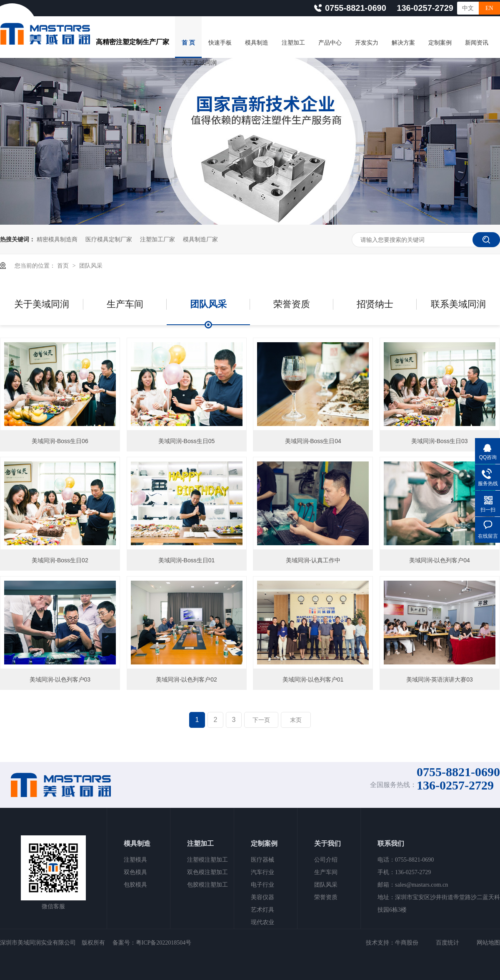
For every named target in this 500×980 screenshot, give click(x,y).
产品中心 (330, 43)
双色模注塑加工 (207, 872)
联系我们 (391, 843)
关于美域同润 (199, 63)
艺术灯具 (262, 910)
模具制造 (257, 43)
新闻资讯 (477, 43)
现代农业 (262, 922)
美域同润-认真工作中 (313, 560)
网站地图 (488, 943)
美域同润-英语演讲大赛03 (440, 679)
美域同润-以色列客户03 (60, 679)
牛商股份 (407, 943)
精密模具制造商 (57, 239)
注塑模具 (135, 860)
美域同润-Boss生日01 (186, 560)
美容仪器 (262, 897)
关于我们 (327, 843)
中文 (468, 8)
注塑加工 (293, 43)
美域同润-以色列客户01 (313, 679)
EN (489, 8)
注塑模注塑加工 (207, 860)
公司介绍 (326, 860)
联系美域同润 (458, 304)
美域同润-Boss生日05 (186, 441)
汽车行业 (262, 872)
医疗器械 (262, 860)
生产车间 (125, 304)
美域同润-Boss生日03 (439, 441)
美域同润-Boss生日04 (313, 441)
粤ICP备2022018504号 (164, 943)
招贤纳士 (375, 304)
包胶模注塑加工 (207, 885)
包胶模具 (135, 885)
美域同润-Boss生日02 (60, 560)
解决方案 (403, 43)
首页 (64, 266)
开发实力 (367, 43)
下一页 (261, 720)
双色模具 (135, 872)
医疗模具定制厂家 (109, 239)
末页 (296, 720)
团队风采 (91, 266)
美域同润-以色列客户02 (186, 679)
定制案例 (440, 43)
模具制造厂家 (200, 239)
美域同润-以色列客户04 (440, 560)
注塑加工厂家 (157, 239)
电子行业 (262, 885)
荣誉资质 (292, 304)
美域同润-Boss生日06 (60, 441)
